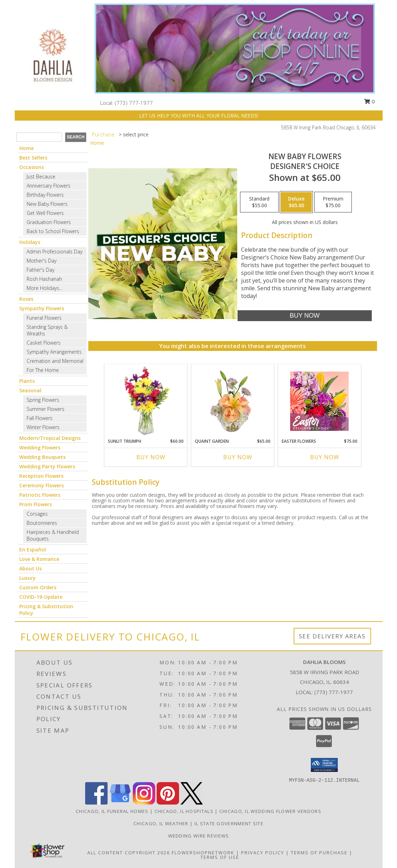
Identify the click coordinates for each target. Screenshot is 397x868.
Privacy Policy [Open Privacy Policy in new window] (263, 853)
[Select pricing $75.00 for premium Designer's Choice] (333, 202)
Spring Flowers (43, 400)
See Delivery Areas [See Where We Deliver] (332, 636)
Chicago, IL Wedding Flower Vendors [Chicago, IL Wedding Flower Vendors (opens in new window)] (270, 811)
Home (26, 148)
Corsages (37, 514)
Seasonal (30, 390)
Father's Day (40, 270)
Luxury (28, 578)
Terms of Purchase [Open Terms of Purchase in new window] (319, 853)
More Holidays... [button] (45, 288)
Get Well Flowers (45, 213)
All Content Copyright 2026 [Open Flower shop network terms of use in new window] (129, 853)
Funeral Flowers (44, 318)
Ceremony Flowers (42, 485)
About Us (30, 568)
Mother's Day (42, 261)
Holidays (30, 242)
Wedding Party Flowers (47, 466)
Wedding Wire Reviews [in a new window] (199, 836)
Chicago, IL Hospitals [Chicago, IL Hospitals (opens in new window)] (184, 811)
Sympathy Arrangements (54, 352)
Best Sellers (33, 158)
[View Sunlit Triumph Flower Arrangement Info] (146, 401)
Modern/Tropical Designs (50, 438)
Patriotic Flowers (40, 495)
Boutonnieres (42, 523)
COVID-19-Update (41, 597)
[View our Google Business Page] (120, 803)
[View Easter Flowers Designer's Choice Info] (319, 401)
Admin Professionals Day (54, 252)
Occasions (32, 167)
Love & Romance (39, 559)
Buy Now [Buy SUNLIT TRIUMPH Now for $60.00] (151, 457)
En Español (33, 550)
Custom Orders (38, 587)
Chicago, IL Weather (161, 823)
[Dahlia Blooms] (52, 53)
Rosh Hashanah (44, 279)
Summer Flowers (46, 409)
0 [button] (369, 101)
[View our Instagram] (144, 803)
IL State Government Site (229, 823)
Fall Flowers (40, 418)
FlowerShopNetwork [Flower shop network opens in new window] (203, 853)
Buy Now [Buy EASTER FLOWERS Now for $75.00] (325, 457)
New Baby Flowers (47, 204)
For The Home (43, 370)
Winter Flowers (43, 427)
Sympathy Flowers (42, 308)
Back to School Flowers (53, 231)
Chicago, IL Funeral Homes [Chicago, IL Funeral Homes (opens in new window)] (112, 811)
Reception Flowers (41, 476)
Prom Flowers (36, 504)
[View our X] (192, 803)
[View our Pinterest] (168, 803)
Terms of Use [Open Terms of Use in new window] (220, 857)
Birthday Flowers (45, 195)
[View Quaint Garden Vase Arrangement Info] (232, 401)
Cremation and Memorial (55, 361)
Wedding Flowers (40, 447)
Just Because (41, 177)
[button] (324, 765)
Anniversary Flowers (49, 186)
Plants (27, 381)
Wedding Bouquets (42, 457)
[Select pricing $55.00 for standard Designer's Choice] (259, 202)
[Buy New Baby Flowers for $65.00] (305, 316)
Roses (26, 299)
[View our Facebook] (96, 803)
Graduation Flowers (49, 222)
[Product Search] (39, 137)
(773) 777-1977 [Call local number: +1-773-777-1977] (134, 103)
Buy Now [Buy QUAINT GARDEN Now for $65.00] (238, 457)
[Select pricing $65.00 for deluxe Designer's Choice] (296, 202)
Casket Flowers (44, 343)
